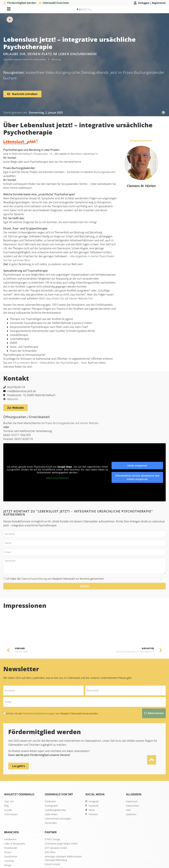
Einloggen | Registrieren (152, 3)
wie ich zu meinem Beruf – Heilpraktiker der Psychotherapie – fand (47, 362)
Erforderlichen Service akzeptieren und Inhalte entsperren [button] (137, 477)
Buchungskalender (105, 172)
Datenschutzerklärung (34, 578)
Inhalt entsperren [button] (137, 465)
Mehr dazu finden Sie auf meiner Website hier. (66, 298)
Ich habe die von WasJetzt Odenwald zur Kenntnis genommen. (55, 578)
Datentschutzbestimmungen (39, 685)
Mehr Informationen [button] (57, 478)
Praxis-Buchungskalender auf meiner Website (72, 423)
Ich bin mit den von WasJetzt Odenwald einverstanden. (52, 685)
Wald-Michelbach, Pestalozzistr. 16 (32, 154)
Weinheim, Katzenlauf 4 (84, 154)
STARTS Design (93, 863)
